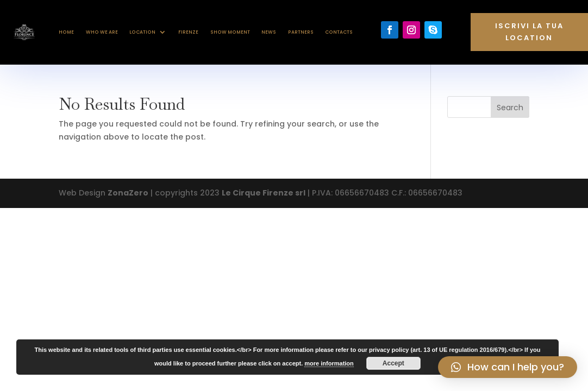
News (269, 32)
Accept (393, 363)
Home (66, 32)
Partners (301, 32)
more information (329, 363)
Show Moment (230, 32)
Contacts (339, 32)
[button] (508, 367)
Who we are (102, 32)
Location (142, 32)
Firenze (188, 32)
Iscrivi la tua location (529, 32)
